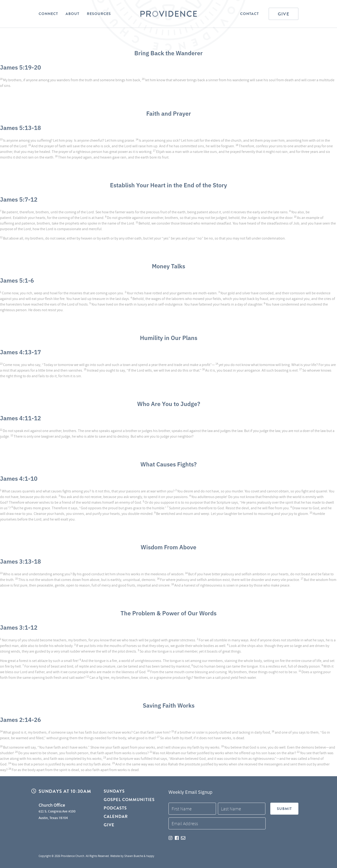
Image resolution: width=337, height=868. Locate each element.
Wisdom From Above (168, 547)
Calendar (116, 816)
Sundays (114, 791)
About (72, 14)
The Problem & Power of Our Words (168, 613)
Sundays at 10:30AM (65, 791)
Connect (48, 14)
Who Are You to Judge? (169, 403)
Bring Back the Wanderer (168, 53)
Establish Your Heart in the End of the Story (168, 185)
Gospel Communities (129, 800)
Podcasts (115, 808)
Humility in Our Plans (169, 337)
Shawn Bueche (134, 856)
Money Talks (168, 266)
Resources (99, 14)
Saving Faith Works (169, 705)
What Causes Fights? (168, 464)
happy (150, 856)
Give (284, 14)
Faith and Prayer (169, 113)
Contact (249, 14)
